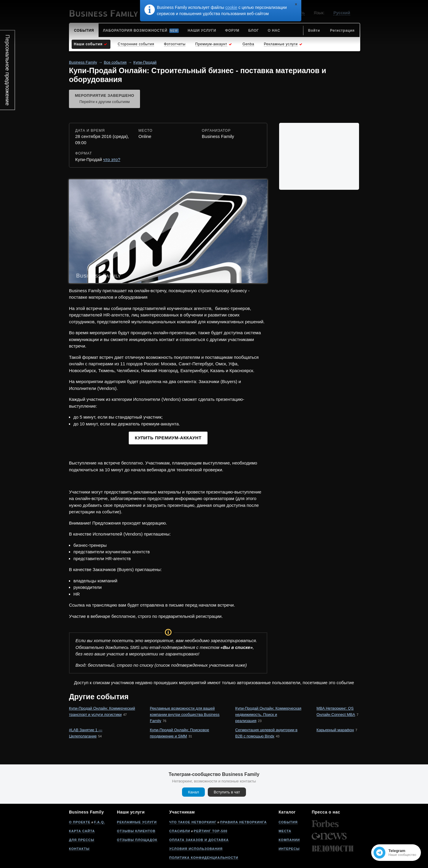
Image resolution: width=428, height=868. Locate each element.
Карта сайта (82, 831)
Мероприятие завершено (104, 99)
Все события (115, 62)
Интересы (289, 849)
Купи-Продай (145, 62)
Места (285, 831)
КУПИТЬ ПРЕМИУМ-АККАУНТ (168, 438)
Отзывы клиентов (136, 831)
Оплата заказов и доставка (199, 840)
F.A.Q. (100, 822)
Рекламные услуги (137, 822)
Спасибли (180, 831)
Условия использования (196, 849)
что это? (112, 159)
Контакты (79, 849)
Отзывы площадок (137, 840)
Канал (193, 792)
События (288, 822)
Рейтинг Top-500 (211, 831)
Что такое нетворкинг (193, 822)
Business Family (83, 62)
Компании (289, 840)
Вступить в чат (227, 792)
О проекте (80, 822)
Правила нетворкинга (243, 822)
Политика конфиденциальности (204, 858)
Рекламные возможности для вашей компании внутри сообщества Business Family (185, 715)
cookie (231, 7)
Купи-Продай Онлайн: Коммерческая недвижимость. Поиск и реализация (268, 715)
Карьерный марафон (335, 730)
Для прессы (82, 840)
